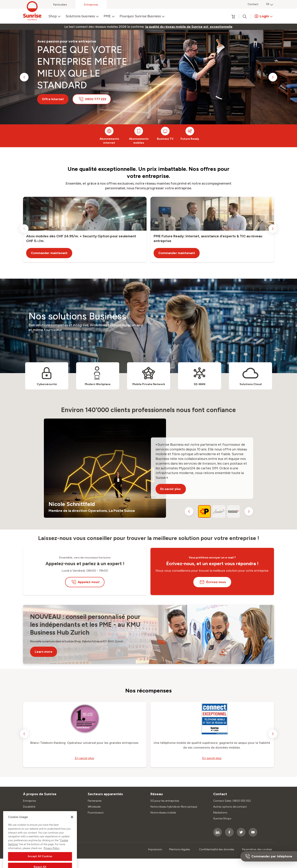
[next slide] (273, 77)
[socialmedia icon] (218, 832)
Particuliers (60, 5)
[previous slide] (24, 77)
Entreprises (91, 5)
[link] (189, 27)
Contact (253, 4)
